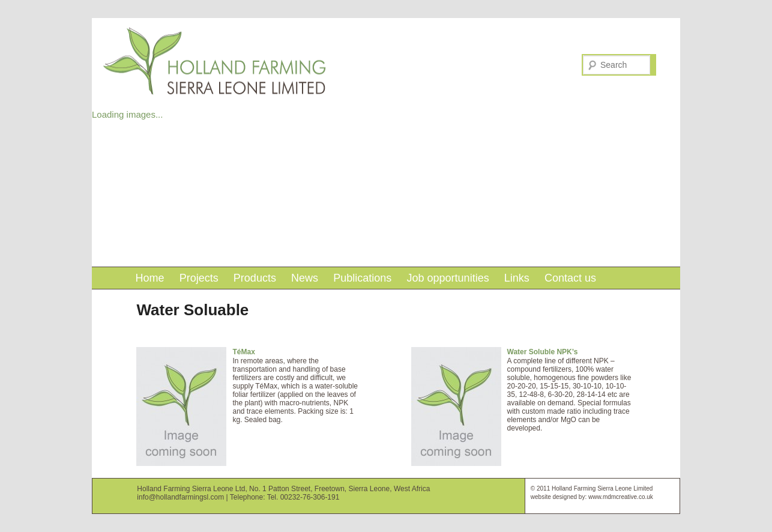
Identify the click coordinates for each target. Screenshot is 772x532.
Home (149, 278)
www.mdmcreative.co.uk (621, 497)
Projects (199, 278)
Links (517, 278)
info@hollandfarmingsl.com (180, 497)
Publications (362, 278)
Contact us (570, 278)
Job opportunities (448, 278)
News (305, 278)
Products (255, 278)
